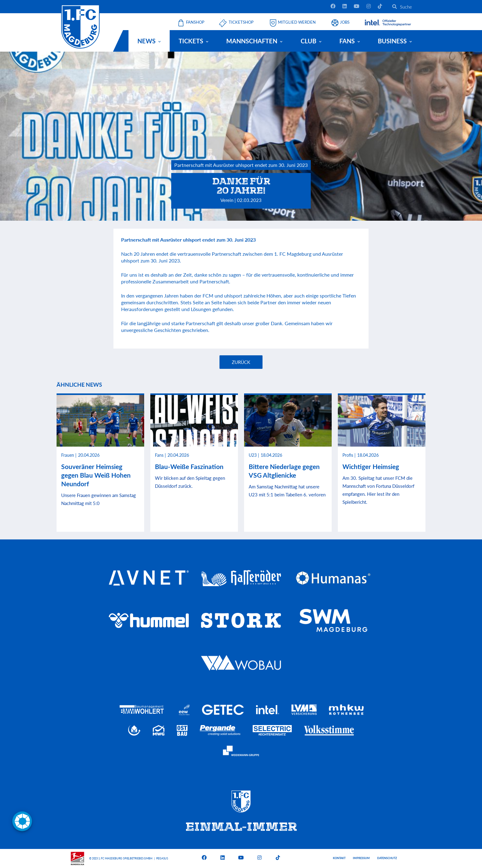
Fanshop (195, 22)
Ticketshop (241, 22)
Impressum (361, 858)
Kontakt (339, 858)
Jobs (345, 22)
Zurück (241, 362)
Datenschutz (387, 858)
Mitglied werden (297, 22)
